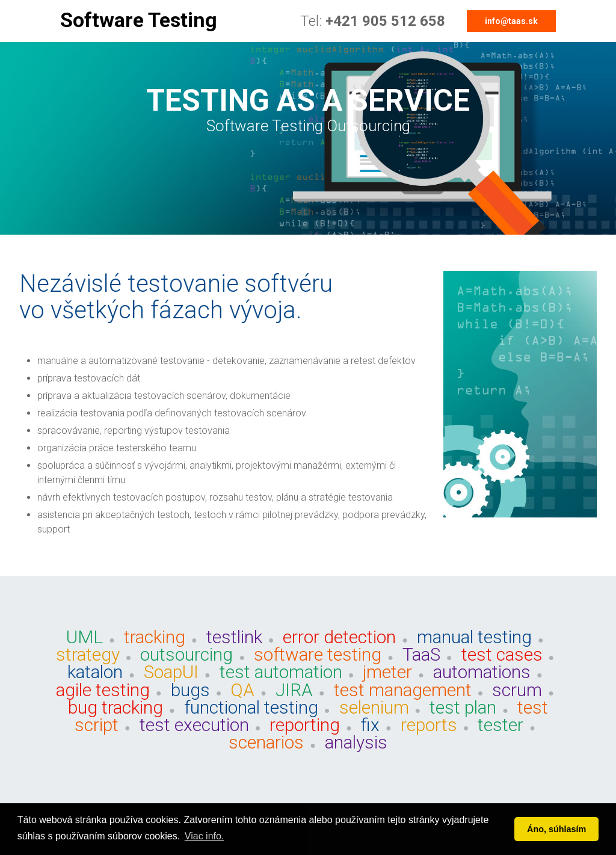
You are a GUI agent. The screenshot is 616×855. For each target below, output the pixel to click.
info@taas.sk (511, 21)
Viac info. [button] (205, 836)
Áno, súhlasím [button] (556, 829)
